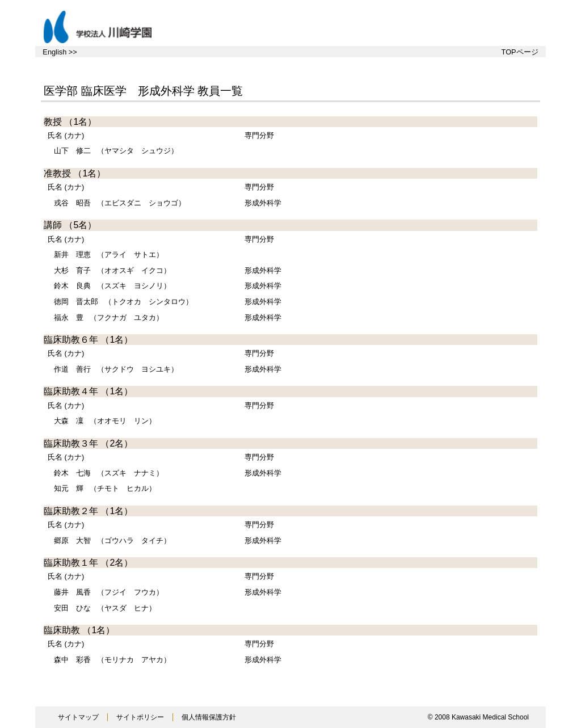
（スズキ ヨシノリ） (112, 286)
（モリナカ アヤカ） (112, 660)
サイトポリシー (140, 717)
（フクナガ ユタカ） (109, 317)
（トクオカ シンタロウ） (123, 302)
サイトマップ (78, 717)
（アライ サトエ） (109, 254)
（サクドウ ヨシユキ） (116, 369)
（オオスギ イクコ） (112, 270)
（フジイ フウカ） (109, 592)
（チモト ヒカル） (105, 488)
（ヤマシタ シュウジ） (116, 151)
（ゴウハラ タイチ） (112, 540)
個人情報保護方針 (209, 717)
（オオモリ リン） (105, 421)
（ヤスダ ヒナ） (105, 608)
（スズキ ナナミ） (109, 473)
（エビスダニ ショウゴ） (120, 203)
